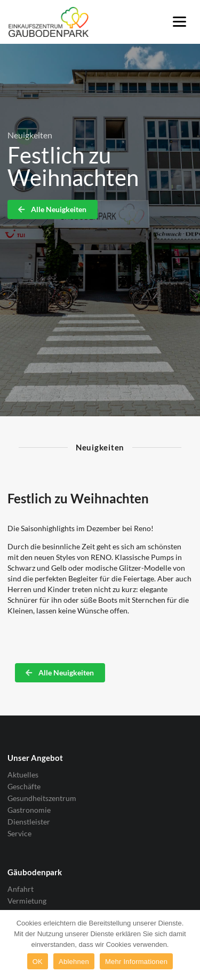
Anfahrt (21, 889)
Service (19, 833)
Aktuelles (23, 775)
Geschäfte (24, 786)
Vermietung (27, 901)
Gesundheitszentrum (42, 798)
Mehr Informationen (136, 962)
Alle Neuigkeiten (52, 209)
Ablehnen (74, 962)
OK (38, 962)
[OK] (187, 945)
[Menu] (179, 21)
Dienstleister (29, 822)
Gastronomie (29, 810)
